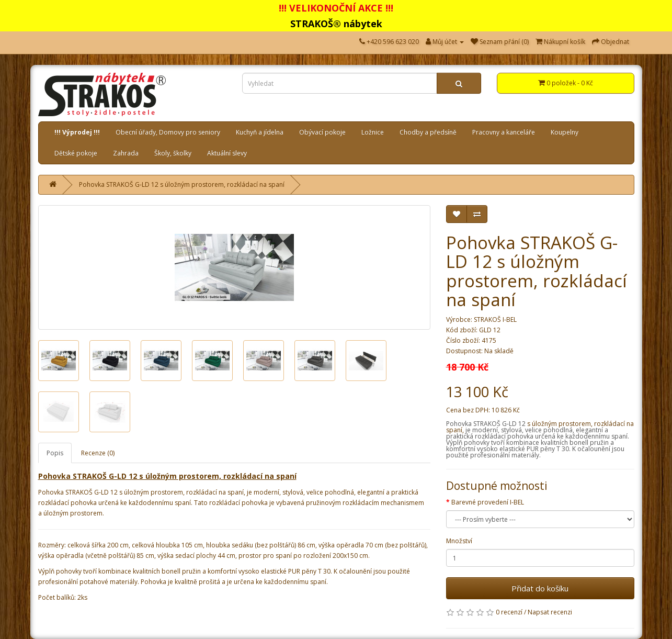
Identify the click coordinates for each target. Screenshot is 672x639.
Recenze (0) (98, 453)
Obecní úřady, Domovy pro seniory (168, 132)
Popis (55, 453)
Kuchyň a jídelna (260, 132)
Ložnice (373, 132)
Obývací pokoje (322, 132)
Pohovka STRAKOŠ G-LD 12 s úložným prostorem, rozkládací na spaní (182, 184)
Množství (459, 541)
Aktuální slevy (227, 153)
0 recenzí (509, 612)
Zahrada (126, 153)
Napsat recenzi (550, 612)
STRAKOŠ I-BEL (495, 320)
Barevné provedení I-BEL (488, 502)
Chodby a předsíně (428, 132)
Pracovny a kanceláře (504, 132)
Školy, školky (173, 153)
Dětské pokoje (76, 153)
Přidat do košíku (540, 588)
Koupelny (565, 132)
